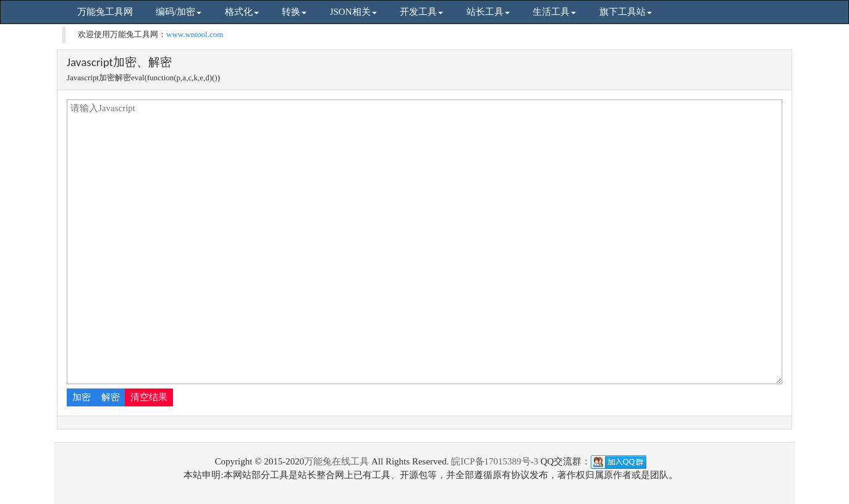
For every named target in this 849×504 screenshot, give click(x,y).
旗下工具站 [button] (626, 12)
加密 (82, 397)
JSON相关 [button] (353, 12)
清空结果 (149, 397)
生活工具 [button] (554, 12)
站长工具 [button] (488, 12)
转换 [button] (294, 12)
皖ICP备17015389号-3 (495, 461)
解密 (111, 397)
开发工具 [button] (421, 12)
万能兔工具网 (105, 12)
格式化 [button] (242, 12)
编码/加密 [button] (179, 12)
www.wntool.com (195, 34)
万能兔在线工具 (336, 461)
